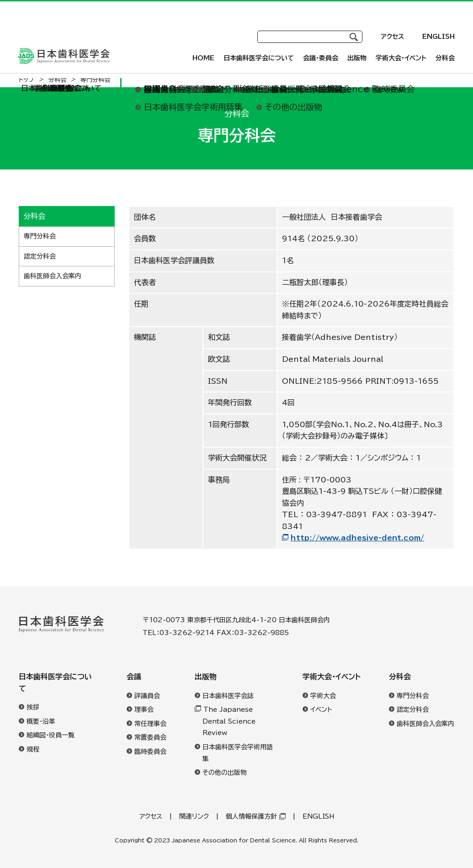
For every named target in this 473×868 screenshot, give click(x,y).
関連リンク (194, 816)
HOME (203, 58)
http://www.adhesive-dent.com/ (357, 538)
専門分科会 (40, 236)
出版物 (206, 677)
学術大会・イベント (332, 677)
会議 (134, 677)
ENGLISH (438, 27)
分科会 (400, 677)
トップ (27, 80)
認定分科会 (40, 256)
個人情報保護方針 (251, 816)
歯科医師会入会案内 (53, 276)
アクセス (392, 27)
